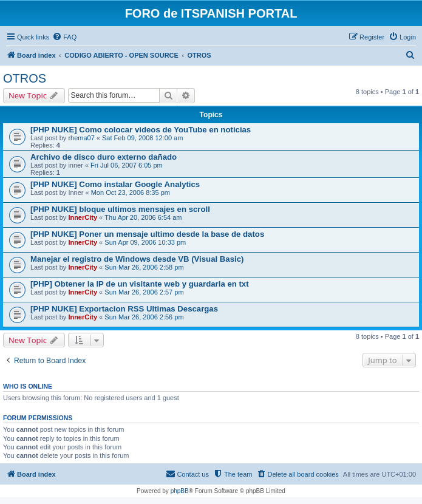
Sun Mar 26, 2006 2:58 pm (144, 267)
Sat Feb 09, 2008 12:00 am (142, 138)
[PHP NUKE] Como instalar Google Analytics (115, 184)
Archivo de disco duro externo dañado (104, 157)
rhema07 (81, 138)
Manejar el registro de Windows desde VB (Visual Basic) (137, 259)
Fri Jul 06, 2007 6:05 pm (127, 165)
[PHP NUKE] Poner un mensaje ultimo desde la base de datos (147, 234)
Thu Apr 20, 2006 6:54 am (143, 217)
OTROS (25, 78)
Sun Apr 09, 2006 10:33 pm (145, 242)
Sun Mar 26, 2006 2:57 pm (144, 292)
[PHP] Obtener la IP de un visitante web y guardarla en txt (140, 284)
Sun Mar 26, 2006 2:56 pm (144, 317)
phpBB (180, 491)
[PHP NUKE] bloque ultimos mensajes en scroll (120, 209)
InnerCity (83, 217)
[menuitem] (64, 37)
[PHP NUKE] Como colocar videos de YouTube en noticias (141, 130)
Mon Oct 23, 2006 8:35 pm (131, 192)
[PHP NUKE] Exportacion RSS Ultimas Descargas (124, 309)
